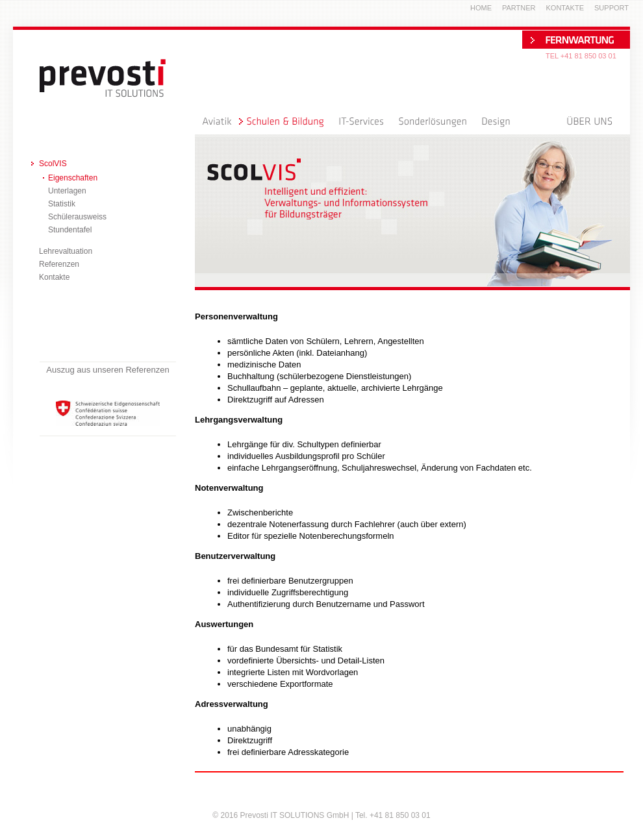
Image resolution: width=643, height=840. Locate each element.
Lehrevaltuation (66, 251)
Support (611, 8)
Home (481, 8)
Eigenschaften (73, 178)
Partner (519, 8)
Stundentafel (70, 230)
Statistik (62, 204)
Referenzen (59, 264)
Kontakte (54, 277)
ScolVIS (53, 164)
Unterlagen (67, 191)
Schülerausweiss (77, 217)
